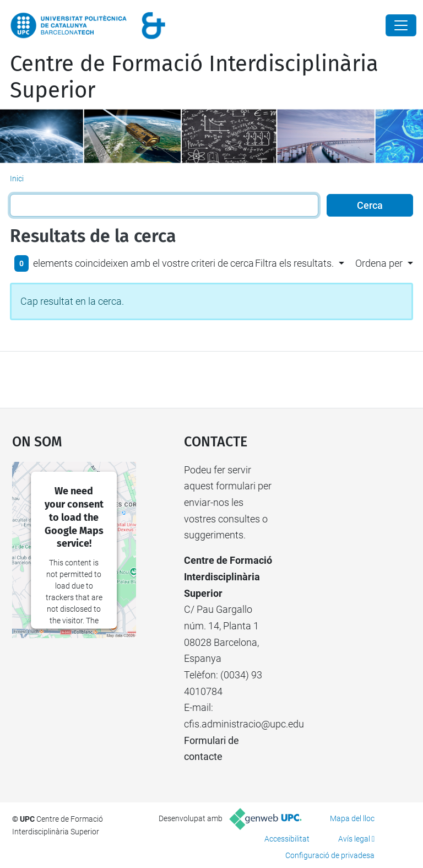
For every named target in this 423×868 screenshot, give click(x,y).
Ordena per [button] (379, 263)
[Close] (401, 25)
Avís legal (354, 839)
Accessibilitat (287, 839)
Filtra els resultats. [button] (294, 263)
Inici (17, 179)
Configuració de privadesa (330, 855)
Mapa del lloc (352, 818)
